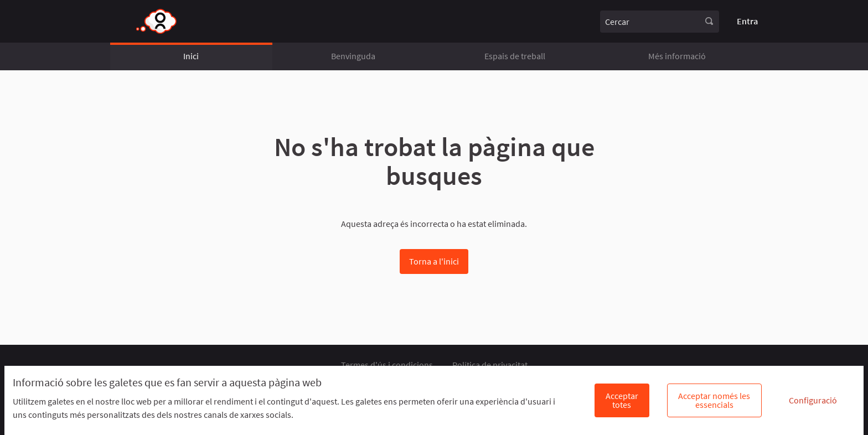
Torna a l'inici (434, 261)
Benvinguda (353, 56)
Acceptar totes (622, 400)
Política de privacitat (490, 365)
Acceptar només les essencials (714, 400)
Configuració (813, 400)
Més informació (677, 56)
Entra (747, 21)
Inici (191, 56)
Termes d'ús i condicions (387, 365)
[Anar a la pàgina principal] (157, 21)
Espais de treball (515, 56)
